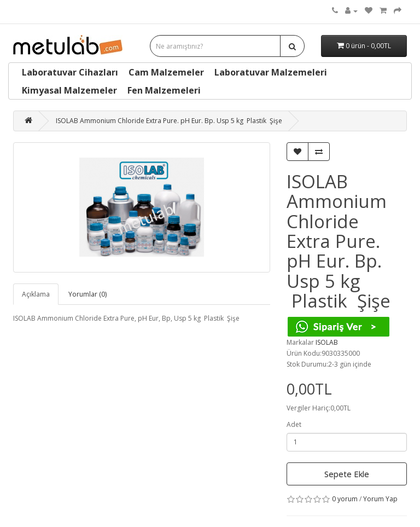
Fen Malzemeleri (164, 90)
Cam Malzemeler (166, 72)
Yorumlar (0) (87, 294)
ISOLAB (327, 342)
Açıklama (36, 294)
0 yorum (345, 499)
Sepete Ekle (347, 474)
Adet (294, 424)
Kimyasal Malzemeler (69, 90)
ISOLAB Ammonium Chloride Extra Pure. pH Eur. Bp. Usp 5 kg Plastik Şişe (169, 121)
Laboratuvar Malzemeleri (271, 72)
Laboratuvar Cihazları (70, 72)
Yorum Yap (380, 499)
